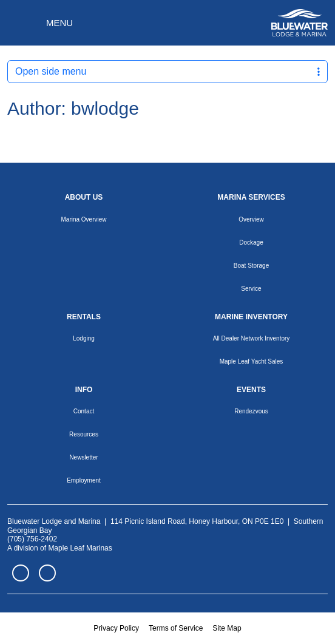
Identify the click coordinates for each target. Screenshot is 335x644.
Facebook (21, 573)
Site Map (227, 628)
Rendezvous (251, 411)
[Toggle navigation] (40, 23)
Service (251, 289)
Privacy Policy (116, 628)
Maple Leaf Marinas (80, 548)
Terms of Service (176, 628)
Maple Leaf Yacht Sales (252, 361)
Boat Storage (251, 266)
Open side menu (167, 71)
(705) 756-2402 (32, 539)
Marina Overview (83, 219)
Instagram (47, 573)
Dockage (251, 242)
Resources (84, 434)
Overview (251, 219)
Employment (84, 480)
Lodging (84, 338)
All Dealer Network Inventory (252, 338)
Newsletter (83, 457)
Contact (84, 411)
